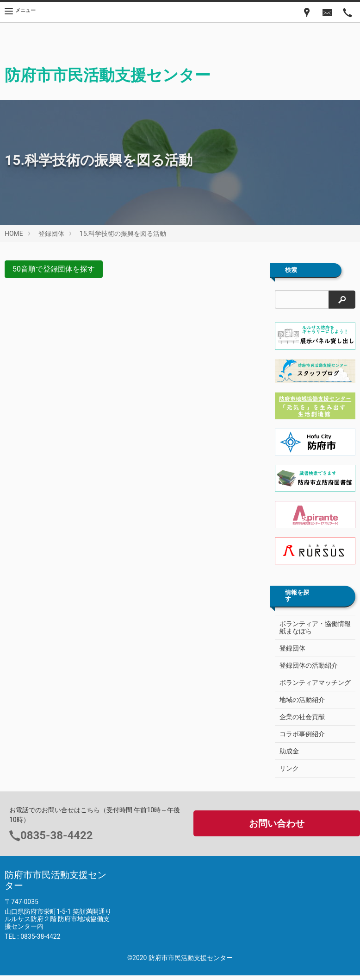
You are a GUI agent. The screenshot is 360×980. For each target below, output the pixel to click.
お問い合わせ (277, 823)
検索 (291, 270)
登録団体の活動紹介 (309, 665)
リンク (289, 768)
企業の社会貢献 (302, 717)
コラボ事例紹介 (302, 734)
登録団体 (51, 234)
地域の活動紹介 (302, 700)
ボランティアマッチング (315, 683)
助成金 (289, 751)
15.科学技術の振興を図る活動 (123, 234)
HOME (14, 234)
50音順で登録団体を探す (54, 269)
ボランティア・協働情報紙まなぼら (315, 627)
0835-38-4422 (57, 835)
